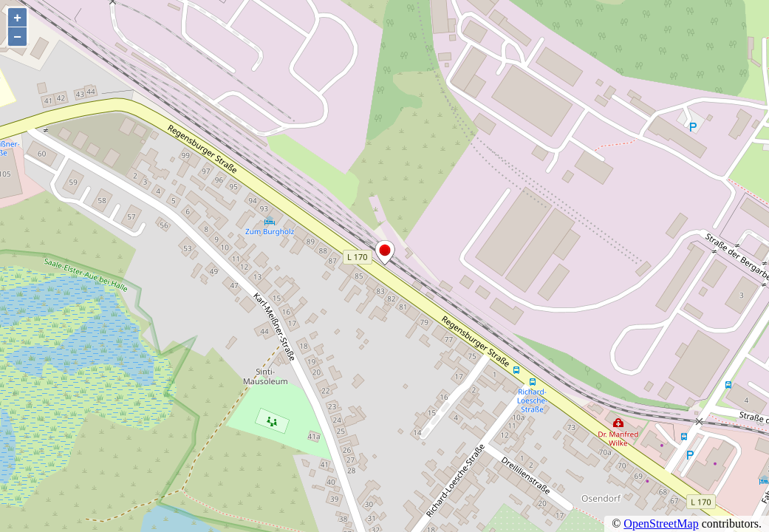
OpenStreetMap (661, 524)
